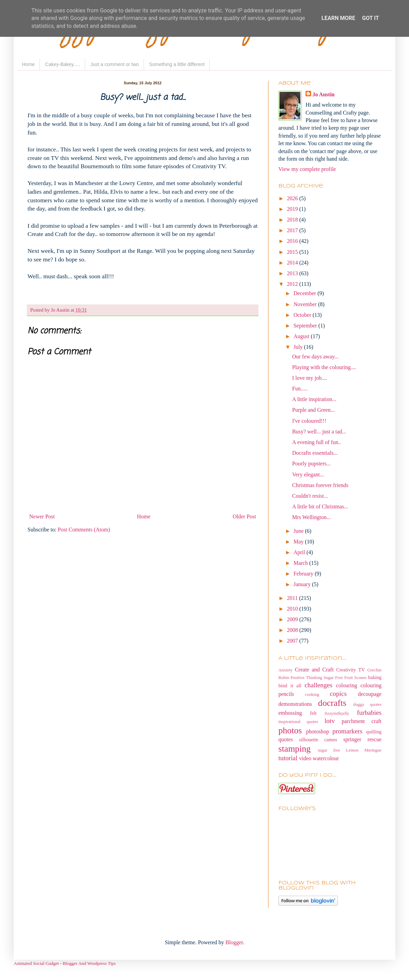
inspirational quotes (298, 722)
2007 (293, 641)
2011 (293, 598)
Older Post (244, 516)
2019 (293, 209)
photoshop (318, 731)
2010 (293, 609)
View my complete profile (307, 169)
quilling (374, 732)
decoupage (370, 694)
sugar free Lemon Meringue (350, 750)
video (305, 758)
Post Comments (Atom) (84, 530)
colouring (347, 685)
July (299, 347)
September (306, 326)
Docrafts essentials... (315, 453)
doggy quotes (367, 704)
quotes (286, 739)
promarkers (347, 731)
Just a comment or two (115, 64)
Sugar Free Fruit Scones (345, 678)
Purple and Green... (313, 410)
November (306, 304)
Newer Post (42, 516)
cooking (312, 694)
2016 (293, 241)
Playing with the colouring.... (324, 367)
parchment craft (362, 721)
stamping (295, 749)
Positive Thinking (306, 678)
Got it (370, 18)
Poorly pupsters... (311, 464)
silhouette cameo (318, 740)
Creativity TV (351, 670)
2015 (293, 252)
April (300, 552)
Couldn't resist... (310, 496)
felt (313, 713)
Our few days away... (315, 357)
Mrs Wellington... (311, 517)
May (299, 542)
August (302, 336)
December (306, 293)
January (303, 584)
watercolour (326, 758)
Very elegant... (308, 475)
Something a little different (177, 64)
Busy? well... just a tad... (319, 432)
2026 (293, 198)
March (301, 563)
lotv (330, 721)
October (303, 315)
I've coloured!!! (309, 421)
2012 (293, 284)
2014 (293, 263)
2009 (293, 619)
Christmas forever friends (320, 485)
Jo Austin (323, 94)
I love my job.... (310, 378)
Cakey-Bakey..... (63, 64)
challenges (318, 685)
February (304, 574)
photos (290, 730)
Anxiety (285, 670)
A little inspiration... (314, 399)
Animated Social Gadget (36, 963)
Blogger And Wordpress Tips (89, 963)
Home (28, 64)
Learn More (338, 18)
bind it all (290, 686)
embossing (290, 713)
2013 (293, 273)
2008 (293, 630)
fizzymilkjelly (337, 713)
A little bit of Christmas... (320, 507)
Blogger (234, 942)
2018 (293, 220)
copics (338, 694)
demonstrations (295, 704)
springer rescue (362, 739)
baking (375, 677)
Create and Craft (314, 670)
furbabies (369, 713)
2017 (293, 230)
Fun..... (300, 389)
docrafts (332, 703)
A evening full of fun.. (317, 442)
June (299, 531)
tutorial (288, 758)
